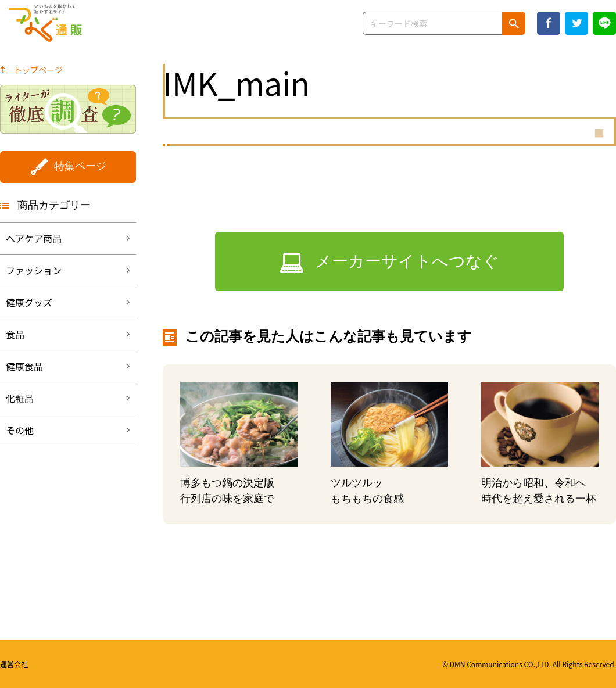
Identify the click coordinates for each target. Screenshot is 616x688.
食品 (15, 334)
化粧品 (20, 398)
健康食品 (24, 366)
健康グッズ (29, 302)
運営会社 (14, 664)
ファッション (34, 270)
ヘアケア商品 (34, 238)
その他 (20, 430)
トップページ (38, 70)
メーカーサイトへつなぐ (407, 261)
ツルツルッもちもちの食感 (367, 491)
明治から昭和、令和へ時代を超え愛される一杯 (539, 491)
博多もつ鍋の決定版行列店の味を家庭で (227, 491)
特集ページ (80, 166)
